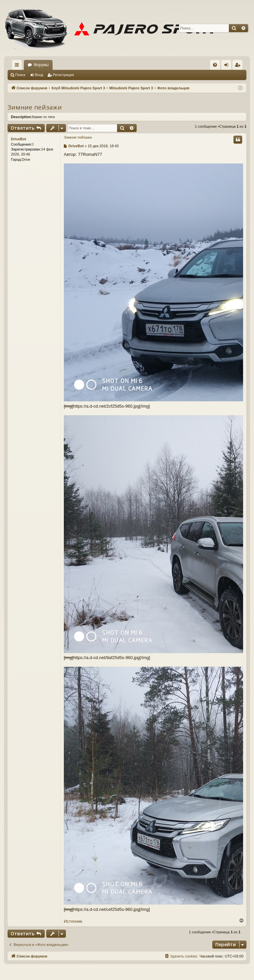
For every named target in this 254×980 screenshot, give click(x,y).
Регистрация (63, 75)
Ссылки (18, 66)
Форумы (41, 65)
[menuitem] (215, 65)
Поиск (20, 75)
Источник (73, 921)
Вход (39, 75)
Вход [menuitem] (228, 66)
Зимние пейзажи (35, 107)
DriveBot (19, 139)
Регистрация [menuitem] (239, 66)
